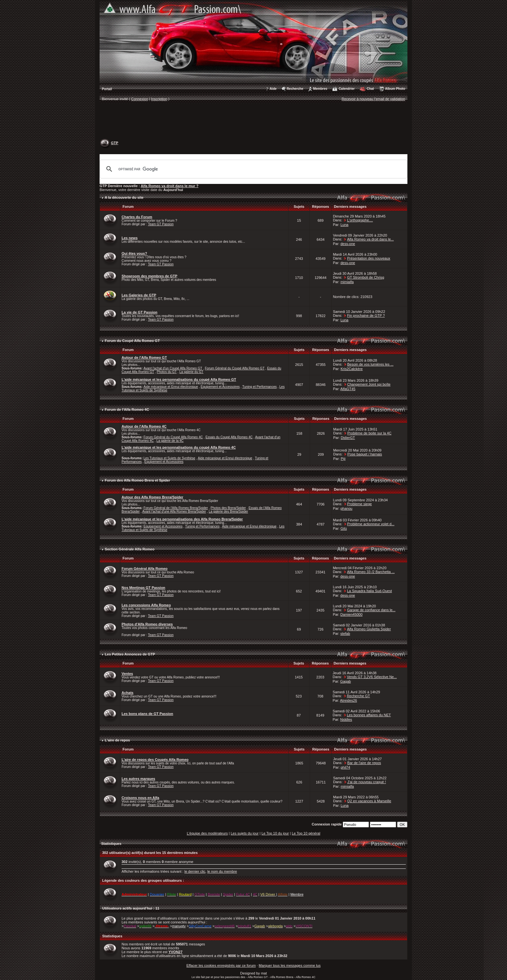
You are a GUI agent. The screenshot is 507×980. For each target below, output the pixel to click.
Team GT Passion (161, 224)
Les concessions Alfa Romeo (146, 605)
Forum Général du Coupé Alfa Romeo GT (234, 368)
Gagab (345, 681)
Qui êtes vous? (134, 253)
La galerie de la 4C (170, 441)
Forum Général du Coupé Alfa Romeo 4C (173, 437)
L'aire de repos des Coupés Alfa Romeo (155, 760)
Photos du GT (167, 372)
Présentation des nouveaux (368, 258)
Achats (128, 693)
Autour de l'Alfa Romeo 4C (144, 426)
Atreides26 (348, 700)
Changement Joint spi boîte (369, 384)
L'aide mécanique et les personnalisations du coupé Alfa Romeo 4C (179, 447)
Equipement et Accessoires (220, 387)
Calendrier (346, 89)
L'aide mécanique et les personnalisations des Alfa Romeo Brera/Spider (182, 519)
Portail (107, 89)
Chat (370, 89)
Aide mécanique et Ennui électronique (171, 387)
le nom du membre (222, 871)
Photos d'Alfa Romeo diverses (147, 624)
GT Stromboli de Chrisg (366, 277)
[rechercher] (253, 169)
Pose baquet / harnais (365, 454)
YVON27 (175, 952)
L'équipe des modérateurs (207, 833)
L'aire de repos (117, 740)
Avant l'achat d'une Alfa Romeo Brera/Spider (174, 511)
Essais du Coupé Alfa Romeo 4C (229, 437)
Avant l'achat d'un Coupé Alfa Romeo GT (173, 368)
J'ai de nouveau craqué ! (367, 782)
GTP (115, 143)
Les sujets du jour (244, 833)
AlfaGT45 (348, 389)
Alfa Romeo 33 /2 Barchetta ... (371, 572)
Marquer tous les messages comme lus (290, 965)
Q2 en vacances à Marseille (369, 801)
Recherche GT (359, 696)
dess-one (348, 244)
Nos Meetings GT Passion (143, 588)
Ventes (127, 674)
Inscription (159, 99)
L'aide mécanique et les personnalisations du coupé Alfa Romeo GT (179, 379)
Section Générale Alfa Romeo (130, 549)
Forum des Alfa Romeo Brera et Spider (137, 480)
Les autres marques (138, 779)
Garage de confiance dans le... (371, 610)
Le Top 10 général (306, 833)
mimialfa (347, 282)
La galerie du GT (192, 372)
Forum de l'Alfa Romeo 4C (127, 410)
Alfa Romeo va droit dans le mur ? (169, 186)
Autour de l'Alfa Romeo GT (144, 357)
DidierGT (348, 438)
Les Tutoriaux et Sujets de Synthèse (169, 458)
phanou (346, 508)
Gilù (344, 528)
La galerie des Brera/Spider (228, 511)
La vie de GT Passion (140, 312)
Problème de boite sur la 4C (369, 433)
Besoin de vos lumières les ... (370, 364)
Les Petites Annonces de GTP (130, 654)
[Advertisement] (253, 122)
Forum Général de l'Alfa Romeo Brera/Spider (176, 508)
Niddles (346, 719)
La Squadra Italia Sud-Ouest (369, 591)
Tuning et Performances (259, 387)
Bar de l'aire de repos (364, 763)
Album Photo (395, 89)
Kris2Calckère (351, 369)
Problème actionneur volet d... (371, 524)
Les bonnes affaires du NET (369, 715)
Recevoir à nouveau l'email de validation (373, 99)
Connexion (140, 99)
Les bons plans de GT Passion (147, 714)
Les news (130, 238)
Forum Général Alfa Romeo (145, 569)
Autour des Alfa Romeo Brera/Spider (152, 497)
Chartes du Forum (137, 217)
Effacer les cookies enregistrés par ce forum (221, 965)
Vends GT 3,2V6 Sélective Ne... (372, 677)
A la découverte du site (124, 197)
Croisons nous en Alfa (140, 798)
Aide (273, 89)
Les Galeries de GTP (139, 295)
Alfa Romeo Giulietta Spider (369, 629)
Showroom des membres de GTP (149, 276)
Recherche (295, 89)
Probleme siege (360, 504)
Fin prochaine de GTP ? (366, 315)
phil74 (345, 767)
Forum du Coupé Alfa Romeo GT (132, 341)
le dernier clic (195, 871)
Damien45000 (352, 614)
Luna (344, 225)
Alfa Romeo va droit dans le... (370, 239)
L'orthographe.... (360, 220)
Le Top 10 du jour (275, 833)
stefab (345, 634)
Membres (320, 89)
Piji (343, 459)
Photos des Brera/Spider (228, 508)
